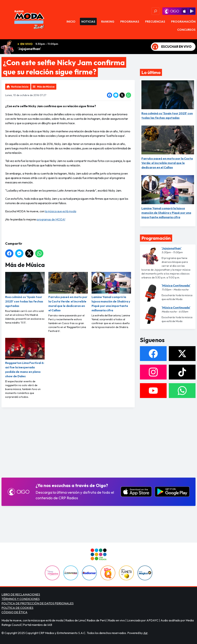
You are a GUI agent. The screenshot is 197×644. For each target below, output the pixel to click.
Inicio (71, 21)
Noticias (88, 21)
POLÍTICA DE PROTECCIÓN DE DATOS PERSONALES (38, 603)
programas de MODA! (51, 219)
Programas (130, 21)
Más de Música (46, 87)
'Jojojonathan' (29, 49)
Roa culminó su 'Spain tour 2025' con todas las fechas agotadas (25, 290)
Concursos (186, 30)
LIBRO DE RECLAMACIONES (21, 594)
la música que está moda (61, 211)
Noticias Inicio (20, 87)
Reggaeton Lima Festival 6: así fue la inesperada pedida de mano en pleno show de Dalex (25, 358)
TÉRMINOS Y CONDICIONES (21, 599)
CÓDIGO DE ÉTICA (14, 612)
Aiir (145, 633)
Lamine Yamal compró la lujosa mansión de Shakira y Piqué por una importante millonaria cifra (111, 292)
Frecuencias (155, 21)
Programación (183, 21)
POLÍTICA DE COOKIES (17, 608)
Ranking (108, 21)
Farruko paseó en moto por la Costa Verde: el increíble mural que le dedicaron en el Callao (68, 292)
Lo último (151, 72)
